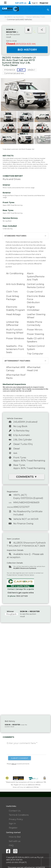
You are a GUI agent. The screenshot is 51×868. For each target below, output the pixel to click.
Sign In (33, 3)
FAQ (11, 845)
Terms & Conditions (19, 815)
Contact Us (15, 811)
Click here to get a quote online (21, 593)
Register (44, 3)
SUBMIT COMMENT (20, 758)
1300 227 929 (22, 596)
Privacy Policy (16, 819)
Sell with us (21, 3)
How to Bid (15, 837)
